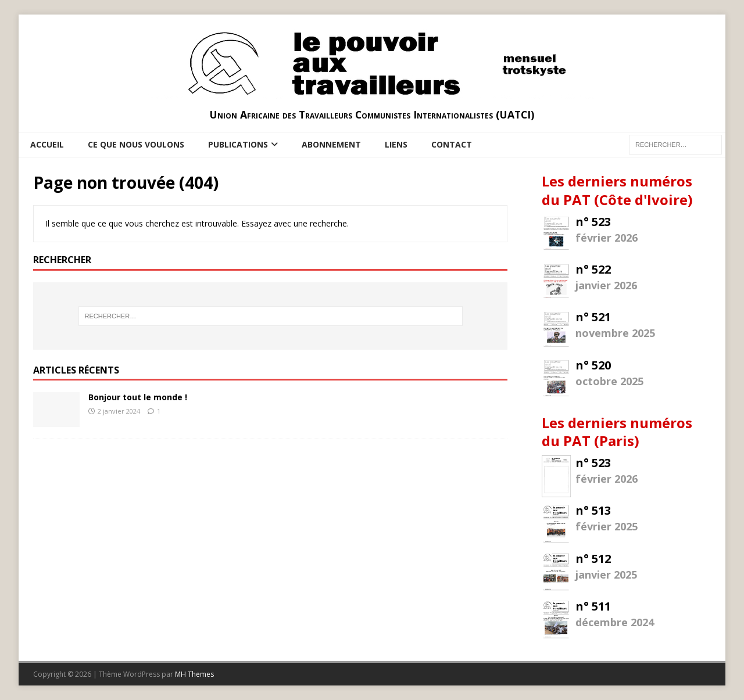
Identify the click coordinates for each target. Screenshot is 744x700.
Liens (396, 144)
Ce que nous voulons (136, 144)
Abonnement (331, 144)
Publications (238, 144)
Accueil (47, 144)
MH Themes (194, 674)
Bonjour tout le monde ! (138, 397)
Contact (452, 144)
